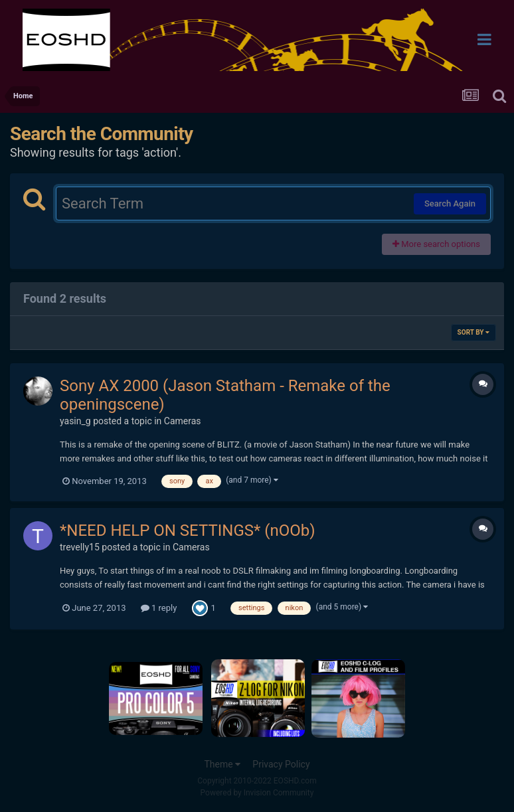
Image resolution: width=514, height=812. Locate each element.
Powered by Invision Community (257, 793)
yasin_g (75, 421)
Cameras (183, 421)
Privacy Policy (281, 764)
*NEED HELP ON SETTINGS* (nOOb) (188, 530)
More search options (436, 244)
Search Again (450, 203)
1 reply (159, 608)
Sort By (473, 332)
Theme (222, 764)
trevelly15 (80, 547)
